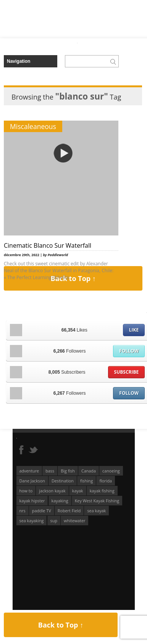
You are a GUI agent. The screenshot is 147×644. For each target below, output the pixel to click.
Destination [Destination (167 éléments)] (63, 481)
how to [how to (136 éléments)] (26, 491)
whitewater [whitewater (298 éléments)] (74, 521)
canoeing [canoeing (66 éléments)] (111, 471)
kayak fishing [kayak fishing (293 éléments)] (102, 491)
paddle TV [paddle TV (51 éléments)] (42, 511)
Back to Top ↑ (61, 625)
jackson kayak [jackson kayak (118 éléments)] (52, 491)
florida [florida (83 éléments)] (106, 481)
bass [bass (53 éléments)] (50, 471)
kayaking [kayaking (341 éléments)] (60, 501)
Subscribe (127, 372)
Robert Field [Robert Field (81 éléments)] (69, 511)
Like (134, 330)
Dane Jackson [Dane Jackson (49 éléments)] (32, 481)
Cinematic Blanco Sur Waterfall (48, 245)
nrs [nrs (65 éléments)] (23, 511)
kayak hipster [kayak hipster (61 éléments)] (32, 501)
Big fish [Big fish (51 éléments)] (68, 471)
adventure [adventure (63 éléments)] (29, 471)
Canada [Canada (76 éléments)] (89, 471)
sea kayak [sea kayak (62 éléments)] (96, 511)
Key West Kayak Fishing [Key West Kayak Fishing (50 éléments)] (97, 501)
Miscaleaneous (33, 126)
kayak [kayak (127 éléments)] (78, 491)
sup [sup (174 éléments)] (54, 521)
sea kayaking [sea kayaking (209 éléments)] (32, 521)
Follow (129, 351)
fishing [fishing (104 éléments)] (86, 481)
